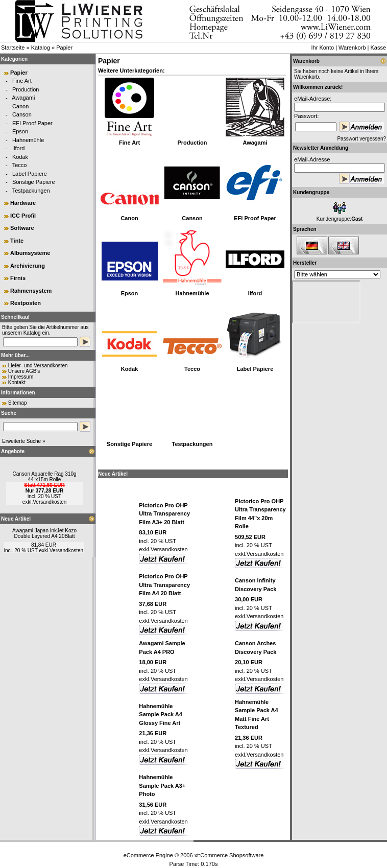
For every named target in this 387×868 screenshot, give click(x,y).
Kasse (378, 48)
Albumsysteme (30, 253)
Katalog (41, 48)
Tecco (20, 165)
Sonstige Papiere (34, 182)
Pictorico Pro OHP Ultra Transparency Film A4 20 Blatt (164, 585)
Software (22, 228)
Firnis (18, 278)
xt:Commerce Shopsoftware (229, 855)
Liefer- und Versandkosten (38, 366)
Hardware (23, 203)
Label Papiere (30, 174)
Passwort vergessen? (361, 139)
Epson (20, 131)
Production (26, 89)
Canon (20, 106)
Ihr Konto (322, 48)
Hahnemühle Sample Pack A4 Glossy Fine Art (161, 714)
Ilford (18, 148)
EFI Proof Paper (32, 123)
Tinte (17, 241)
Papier (64, 48)
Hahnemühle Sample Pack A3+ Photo (162, 785)
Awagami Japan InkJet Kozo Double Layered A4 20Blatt (44, 533)
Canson (22, 114)
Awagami (23, 98)
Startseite (13, 48)
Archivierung (28, 266)
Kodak (20, 157)
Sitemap (18, 403)
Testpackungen (31, 191)
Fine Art (22, 81)
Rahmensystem (31, 291)
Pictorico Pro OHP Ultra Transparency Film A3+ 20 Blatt (164, 514)
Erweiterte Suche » (24, 441)
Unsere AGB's (24, 371)
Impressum (21, 377)
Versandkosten (50, 502)
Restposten (26, 303)
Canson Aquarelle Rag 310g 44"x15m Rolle (44, 477)
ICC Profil (23, 216)
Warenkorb (352, 48)
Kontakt (17, 382)
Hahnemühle (28, 140)
